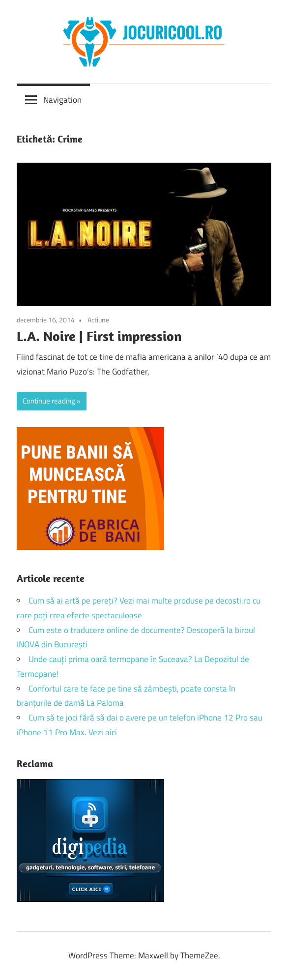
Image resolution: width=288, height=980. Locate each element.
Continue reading (49, 401)
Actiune (98, 320)
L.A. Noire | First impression (99, 336)
